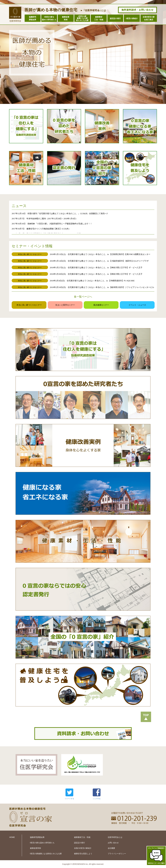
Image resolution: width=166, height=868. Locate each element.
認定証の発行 (115, 18)
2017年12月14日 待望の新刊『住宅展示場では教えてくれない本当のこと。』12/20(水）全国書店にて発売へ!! (60, 213)
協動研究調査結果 (37, 837)
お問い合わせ (113, 843)
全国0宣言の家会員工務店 (149, 18)
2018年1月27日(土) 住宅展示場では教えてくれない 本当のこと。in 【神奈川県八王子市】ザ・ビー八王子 (96, 267)
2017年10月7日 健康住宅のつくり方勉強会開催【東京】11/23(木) (40, 229)
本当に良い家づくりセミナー (29, 305)
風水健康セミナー (101, 305)
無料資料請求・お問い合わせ (138, 10)
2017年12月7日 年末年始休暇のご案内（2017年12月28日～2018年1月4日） (45, 219)
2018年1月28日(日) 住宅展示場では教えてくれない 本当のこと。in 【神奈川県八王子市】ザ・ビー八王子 (96, 274)
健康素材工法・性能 (99, 18)
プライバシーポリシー (117, 854)
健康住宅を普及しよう (83, 854)
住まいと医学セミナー (65, 305)
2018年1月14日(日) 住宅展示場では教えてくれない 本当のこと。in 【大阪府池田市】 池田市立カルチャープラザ (99, 261)
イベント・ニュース (137, 305)
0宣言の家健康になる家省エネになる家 (82, 18)
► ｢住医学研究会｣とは (93, 10)
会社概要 (111, 848)
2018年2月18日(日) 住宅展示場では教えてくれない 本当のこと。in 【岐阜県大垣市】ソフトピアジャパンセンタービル (102, 287)
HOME (12, 837)
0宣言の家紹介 (132, 18)
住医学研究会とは (115, 837)
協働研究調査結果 (33, 18)
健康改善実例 (66, 18)
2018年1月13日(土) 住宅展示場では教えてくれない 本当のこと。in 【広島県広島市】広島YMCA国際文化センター (100, 254)
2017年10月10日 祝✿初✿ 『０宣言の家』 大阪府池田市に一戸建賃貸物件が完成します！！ (52, 224)
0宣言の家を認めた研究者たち (49, 18)
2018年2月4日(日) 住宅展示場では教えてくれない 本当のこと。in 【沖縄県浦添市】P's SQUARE (92, 281)
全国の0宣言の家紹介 (83, 848)
